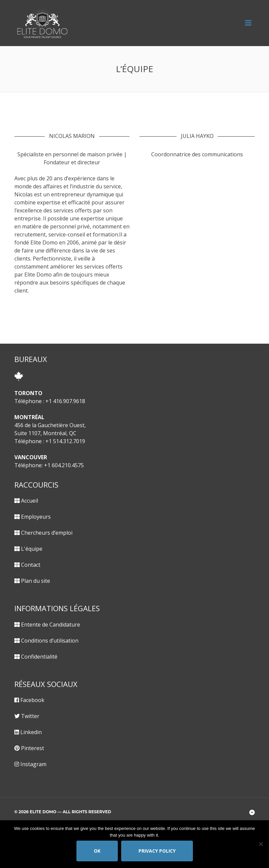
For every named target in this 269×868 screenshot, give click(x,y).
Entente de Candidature (51, 625)
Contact (31, 565)
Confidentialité (39, 657)
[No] (261, 844)
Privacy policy (157, 851)
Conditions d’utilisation (50, 641)
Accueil (30, 501)
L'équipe (32, 549)
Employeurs (36, 517)
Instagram (33, 764)
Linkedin (31, 732)
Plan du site (36, 581)
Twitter (30, 716)
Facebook (32, 700)
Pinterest (33, 748)
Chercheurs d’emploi (47, 533)
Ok (97, 851)
